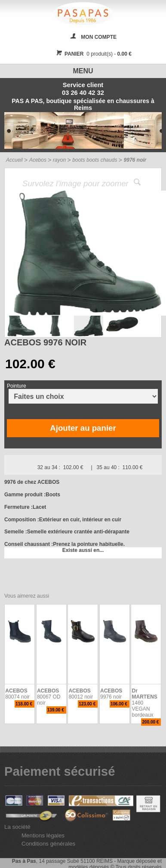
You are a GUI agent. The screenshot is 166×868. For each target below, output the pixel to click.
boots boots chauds (95, 160)
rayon (59, 160)
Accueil (14, 160)
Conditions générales (48, 844)
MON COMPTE (99, 37)
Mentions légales (43, 835)
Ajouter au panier (83, 428)
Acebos (38, 160)
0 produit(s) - (93, 54)
